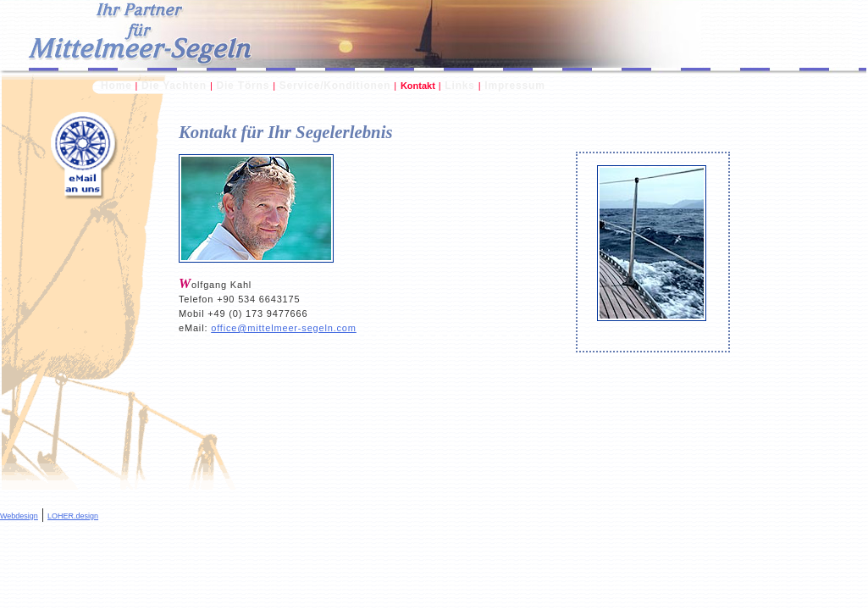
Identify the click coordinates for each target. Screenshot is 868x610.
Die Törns (243, 86)
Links (459, 86)
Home (116, 86)
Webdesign (19, 516)
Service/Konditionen (335, 86)
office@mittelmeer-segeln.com (284, 328)
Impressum (514, 86)
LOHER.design (73, 516)
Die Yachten (174, 86)
